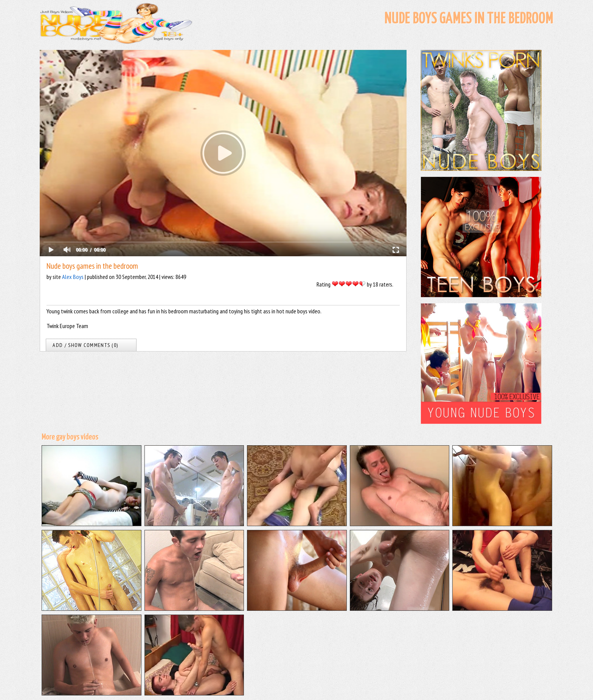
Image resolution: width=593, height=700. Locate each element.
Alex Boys (73, 277)
